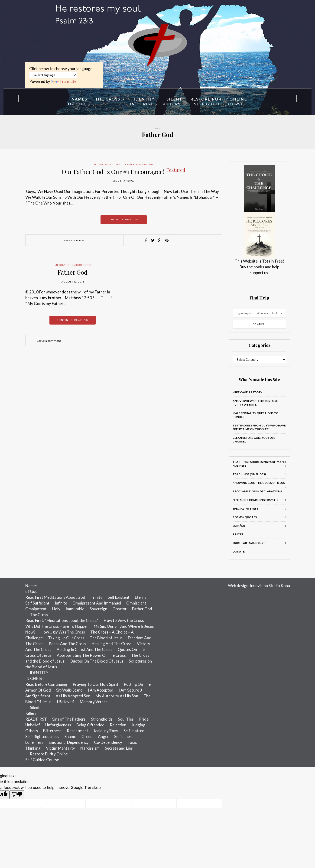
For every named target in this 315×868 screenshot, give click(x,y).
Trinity (96, 597)
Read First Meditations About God (55, 597)
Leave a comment (75, 240)
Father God (73, 272)
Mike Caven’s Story (247, 392)
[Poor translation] (17, 795)
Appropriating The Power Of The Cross (91, 655)
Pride (144, 719)
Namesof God (78, 102)
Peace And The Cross (67, 644)
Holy (56, 609)
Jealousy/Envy (106, 731)
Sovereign (98, 609)
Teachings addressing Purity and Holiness (259, 464)
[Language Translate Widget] (53, 75)
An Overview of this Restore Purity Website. (255, 403)
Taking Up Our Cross (66, 638)
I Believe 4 (66, 702)
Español (239, 526)
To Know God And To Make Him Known (124, 164)
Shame (70, 736)
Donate (239, 551)
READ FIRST (36, 719)
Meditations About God (73, 265)
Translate (64, 81)
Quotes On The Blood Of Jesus (97, 661)
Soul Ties (126, 719)
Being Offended (90, 725)
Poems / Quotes (245, 517)
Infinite (61, 603)
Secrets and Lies (119, 748)
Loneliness (34, 742)
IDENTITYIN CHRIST (142, 102)
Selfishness (124, 736)
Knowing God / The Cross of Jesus (259, 483)
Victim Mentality (60, 748)
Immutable (75, 609)
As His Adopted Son (73, 696)
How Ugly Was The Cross (63, 632)
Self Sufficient (37, 603)
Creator (120, 609)
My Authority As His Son (117, 696)
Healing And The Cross (112, 644)
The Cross (108, 99)
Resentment (78, 731)
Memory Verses (94, 702)
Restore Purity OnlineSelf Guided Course (219, 102)
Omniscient (136, 603)
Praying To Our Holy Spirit (96, 684)
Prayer (238, 534)
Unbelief (33, 725)
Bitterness (52, 731)
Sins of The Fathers (69, 719)
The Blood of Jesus (106, 638)
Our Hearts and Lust (249, 543)
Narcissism (90, 748)
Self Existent (119, 597)
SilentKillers (172, 102)
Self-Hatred (134, 731)
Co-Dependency (108, 742)
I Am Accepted (101, 690)
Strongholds (102, 719)
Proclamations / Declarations (257, 491)
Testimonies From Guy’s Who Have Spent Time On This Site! (259, 427)
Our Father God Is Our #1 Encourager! (123, 172)
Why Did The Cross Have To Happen (57, 626)
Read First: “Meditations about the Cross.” (62, 620)
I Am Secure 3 (130, 690)
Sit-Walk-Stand (69, 690)
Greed (87, 736)
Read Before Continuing (46, 684)
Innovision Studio (265, 586)
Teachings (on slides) (249, 474)
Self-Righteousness (42, 736)
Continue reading (124, 219)
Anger (103, 736)
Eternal (141, 597)
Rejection (118, 725)
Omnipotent (36, 609)
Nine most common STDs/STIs (255, 500)
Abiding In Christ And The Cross (84, 649)
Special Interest (246, 509)
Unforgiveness (58, 725)
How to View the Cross (124, 620)
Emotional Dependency (69, 742)
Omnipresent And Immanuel (97, 603)
